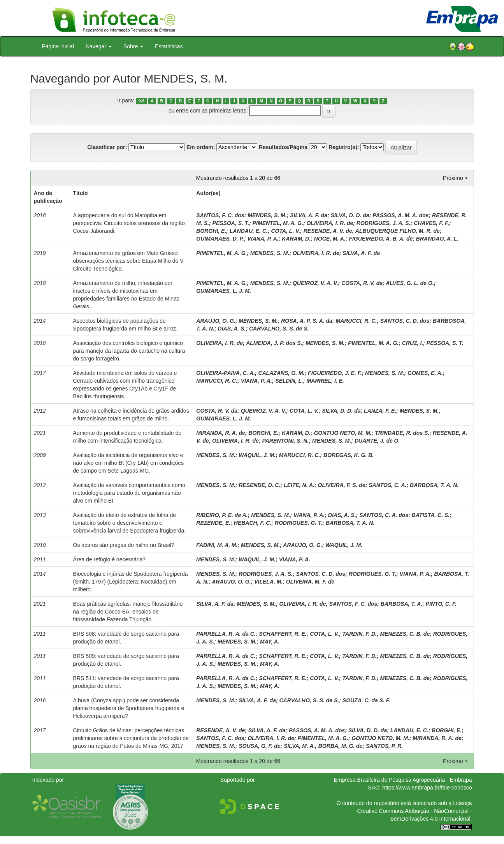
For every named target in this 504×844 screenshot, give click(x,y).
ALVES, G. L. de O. (410, 283)
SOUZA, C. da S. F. (366, 700)
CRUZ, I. (413, 343)
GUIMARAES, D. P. (220, 239)
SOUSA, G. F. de (259, 746)
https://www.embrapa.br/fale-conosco (427, 788)
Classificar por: (107, 147)
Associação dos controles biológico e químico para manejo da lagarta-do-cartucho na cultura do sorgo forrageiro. (129, 351)
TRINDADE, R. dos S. (402, 433)
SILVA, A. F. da (309, 215)
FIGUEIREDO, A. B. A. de (381, 239)
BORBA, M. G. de (341, 746)
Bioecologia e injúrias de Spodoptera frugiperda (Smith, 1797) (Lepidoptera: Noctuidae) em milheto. (131, 582)
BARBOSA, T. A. (401, 604)
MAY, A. (270, 642)
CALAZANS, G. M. (282, 373)
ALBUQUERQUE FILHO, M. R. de (398, 231)
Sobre (133, 46)
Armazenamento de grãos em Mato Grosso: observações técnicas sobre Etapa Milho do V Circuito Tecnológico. (128, 261)
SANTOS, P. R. (384, 746)
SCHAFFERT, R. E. (283, 634)
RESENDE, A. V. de (328, 231)
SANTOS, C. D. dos (405, 321)
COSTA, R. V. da (362, 283)
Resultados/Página (283, 147)
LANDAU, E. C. (249, 231)
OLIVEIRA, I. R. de (330, 223)
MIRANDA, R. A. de (220, 433)
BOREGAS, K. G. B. (349, 455)
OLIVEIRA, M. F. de (310, 582)
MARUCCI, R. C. (356, 321)
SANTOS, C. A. (387, 485)
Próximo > (455, 178)
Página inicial (58, 46)
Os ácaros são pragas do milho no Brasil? (124, 545)
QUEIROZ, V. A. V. (315, 283)
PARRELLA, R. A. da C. (226, 634)
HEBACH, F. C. (253, 523)
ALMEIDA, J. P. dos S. (274, 343)
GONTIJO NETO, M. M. (342, 433)
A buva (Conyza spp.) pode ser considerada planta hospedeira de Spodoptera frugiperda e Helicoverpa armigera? (129, 708)
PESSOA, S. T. (231, 223)
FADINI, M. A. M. (217, 545)
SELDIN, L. (289, 381)
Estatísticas (169, 46)
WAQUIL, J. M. (257, 455)
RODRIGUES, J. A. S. (384, 223)
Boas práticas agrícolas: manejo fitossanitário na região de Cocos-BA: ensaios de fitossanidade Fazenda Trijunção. (128, 612)
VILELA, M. (268, 582)
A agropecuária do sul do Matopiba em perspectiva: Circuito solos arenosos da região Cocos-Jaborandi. (129, 223)
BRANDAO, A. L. (437, 239)
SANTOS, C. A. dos (384, 515)
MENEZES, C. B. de (405, 634)
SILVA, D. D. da (350, 215)
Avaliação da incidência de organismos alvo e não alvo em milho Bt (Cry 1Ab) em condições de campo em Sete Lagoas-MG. (129, 463)
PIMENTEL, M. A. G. (278, 223)
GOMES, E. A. (425, 373)
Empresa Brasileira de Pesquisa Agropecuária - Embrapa (403, 780)
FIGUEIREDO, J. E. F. (335, 373)
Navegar (99, 46)
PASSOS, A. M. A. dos (400, 215)
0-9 (141, 101)
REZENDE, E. (213, 523)
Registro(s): (344, 147)
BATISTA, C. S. (431, 515)
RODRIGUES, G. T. (299, 523)
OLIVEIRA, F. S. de (342, 485)
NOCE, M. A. (330, 239)
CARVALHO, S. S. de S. (279, 329)
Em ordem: (201, 147)
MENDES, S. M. (267, 215)
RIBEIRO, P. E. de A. (222, 515)
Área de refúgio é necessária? (110, 559)
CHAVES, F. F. (431, 223)
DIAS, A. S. (232, 329)
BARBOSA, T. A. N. (434, 485)
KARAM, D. (296, 239)
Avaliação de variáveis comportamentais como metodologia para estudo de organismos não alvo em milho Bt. (129, 493)
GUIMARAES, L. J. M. (224, 291)
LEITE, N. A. (299, 485)
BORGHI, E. (211, 231)
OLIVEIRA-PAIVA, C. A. (226, 373)
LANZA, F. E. (380, 411)
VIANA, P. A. (263, 239)
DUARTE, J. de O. (377, 441)
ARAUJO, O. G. (216, 321)
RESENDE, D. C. (259, 485)
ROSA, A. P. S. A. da (307, 321)
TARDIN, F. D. (360, 634)
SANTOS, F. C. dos (220, 215)
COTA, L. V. (285, 231)
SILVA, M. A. (299, 746)
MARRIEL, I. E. (325, 381)
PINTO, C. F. (441, 604)
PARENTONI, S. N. (285, 441)
